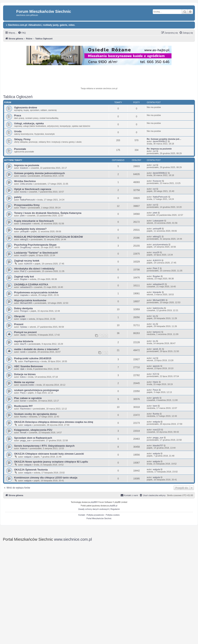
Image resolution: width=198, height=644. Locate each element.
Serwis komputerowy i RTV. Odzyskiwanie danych (44, 446)
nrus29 (23, 255)
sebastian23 (26, 287)
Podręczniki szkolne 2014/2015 (33, 358)
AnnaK (23, 432)
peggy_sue (25, 440)
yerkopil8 (24, 231)
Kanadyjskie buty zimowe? (30, 229)
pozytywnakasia (160, 244)
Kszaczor (157, 181)
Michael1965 (26, 303)
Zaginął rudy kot (24, 277)
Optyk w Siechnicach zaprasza (33, 189)
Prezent (19, 324)
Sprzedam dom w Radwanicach (33, 438)
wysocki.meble (27, 385)
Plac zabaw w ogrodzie (28, 398)
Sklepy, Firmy (22, 139)
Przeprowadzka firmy (27, 205)
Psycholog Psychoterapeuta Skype (35, 245)
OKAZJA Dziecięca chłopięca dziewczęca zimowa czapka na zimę (54, 422)
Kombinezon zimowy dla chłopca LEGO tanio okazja (46, 478)
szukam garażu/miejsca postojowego (37, 390)
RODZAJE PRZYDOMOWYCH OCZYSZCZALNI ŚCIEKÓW (48, 237)
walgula (28, 425)
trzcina (23, 192)
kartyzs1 (157, 332)
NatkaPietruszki (27, 200)
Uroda (18, 131)
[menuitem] (22, 33)
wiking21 (24, 239)
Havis (155, 382)
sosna (23, 176)
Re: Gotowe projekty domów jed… (164, 139)
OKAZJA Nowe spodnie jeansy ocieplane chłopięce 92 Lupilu (51, 462)
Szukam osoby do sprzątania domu (35, 414)
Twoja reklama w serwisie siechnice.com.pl (99, 88)
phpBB (94, 502)
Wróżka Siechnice (25, 181)
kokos (23, 377)
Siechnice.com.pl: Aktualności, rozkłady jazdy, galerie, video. (41, 25)
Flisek (23, 208)
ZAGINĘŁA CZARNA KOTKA (31, 284)
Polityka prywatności (95, 515)
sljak (22, 369)
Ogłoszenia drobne (26, 107)
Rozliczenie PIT (23, 406)
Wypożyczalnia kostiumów (30, 300)
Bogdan (24, 279)
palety (18, 197)
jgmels (156, 398)
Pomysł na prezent (25, 332)
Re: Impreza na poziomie (159, 149)
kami (155, 406)
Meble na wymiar (24, 382)
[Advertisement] (99, 77)
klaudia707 (158, 445)
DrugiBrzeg (25, 247)
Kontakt (82, 515)
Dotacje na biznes (25, 374)
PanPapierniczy (32, 361)
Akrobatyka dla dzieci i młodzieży (34, 269)
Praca (18, 115)
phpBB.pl (113, 506)
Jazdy (23, 335)
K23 (155, 374)
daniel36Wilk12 (160, 141)
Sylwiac (24, 327)
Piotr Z (23, 271)
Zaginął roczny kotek (27, 261)
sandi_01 (157, 349)
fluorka (23, 417)
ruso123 (157, 430)
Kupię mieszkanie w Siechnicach (34, 221)
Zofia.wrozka (26, 184)
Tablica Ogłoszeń (18, 97)
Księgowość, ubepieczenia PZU (33, 430)
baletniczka (158, 308)
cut (154, 151)
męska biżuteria (24, 341)
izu (154, 316)
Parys (23, 393)
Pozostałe (20, 149)
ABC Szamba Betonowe (29, 366)
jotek (22, 216)
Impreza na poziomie (27, 165)
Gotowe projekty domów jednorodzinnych (39, 173)
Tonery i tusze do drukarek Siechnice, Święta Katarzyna (48, 213)
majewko (24, 295)
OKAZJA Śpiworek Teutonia (31, 470)
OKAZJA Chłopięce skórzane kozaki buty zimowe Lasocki (49, 454)
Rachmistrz (25, 409)
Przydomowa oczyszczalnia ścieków (36, 292)
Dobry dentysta (23, 308)
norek (23, 352)
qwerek (156, 366)
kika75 (23, 344)
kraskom (24, 168)
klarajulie (157, 292)
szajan (23, 319)
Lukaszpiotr (26, 224)
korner (23, 401)
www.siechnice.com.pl (73, 539)
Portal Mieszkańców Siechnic (99, 518)
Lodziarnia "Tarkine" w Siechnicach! (36, 253)
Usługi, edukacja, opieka (29, 123)
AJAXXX (28, 264)
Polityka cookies (113, 515)
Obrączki (20, 316)
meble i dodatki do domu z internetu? (37, 349)
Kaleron (24, 448)
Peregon (24, 311)
